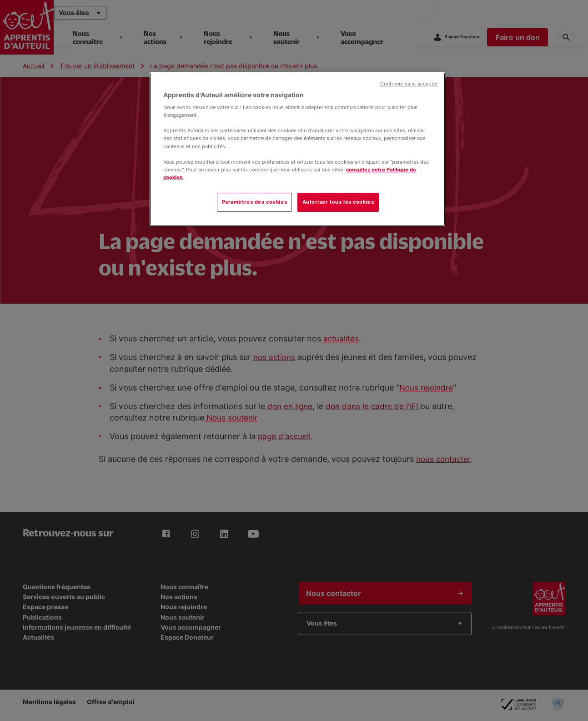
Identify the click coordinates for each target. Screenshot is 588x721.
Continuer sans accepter (409, 84)
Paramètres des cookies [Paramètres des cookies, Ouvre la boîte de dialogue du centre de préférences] (255, 202)
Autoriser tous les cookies (338, 202)
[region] (297, 149)
